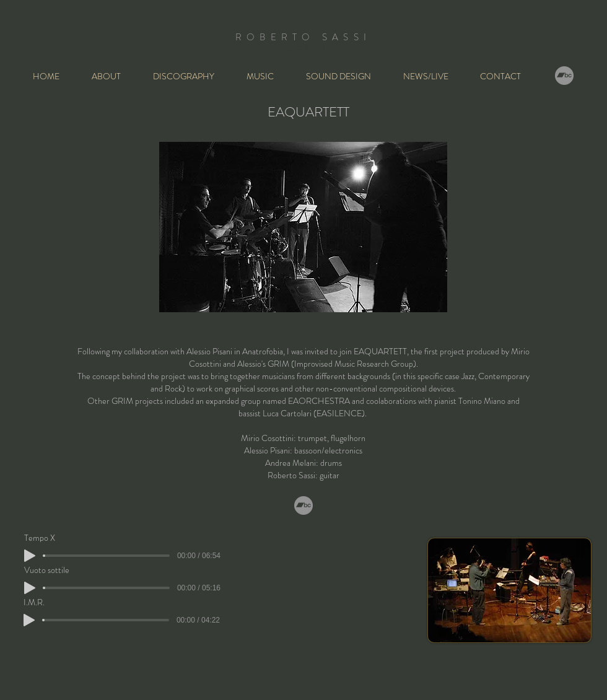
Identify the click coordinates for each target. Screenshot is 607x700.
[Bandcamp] (564, 76)
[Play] (30, 588)
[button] (267, 76)
